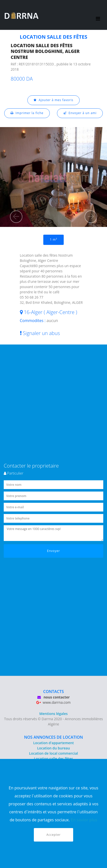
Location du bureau (53, 748)
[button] (16, 217)
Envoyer (53, 551)
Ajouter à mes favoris (53, 100)
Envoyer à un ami (80, 113)
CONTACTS (54, 692)
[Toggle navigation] (98, 15)
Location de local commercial (53, 753)
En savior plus (84, 820)
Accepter (53, 835)
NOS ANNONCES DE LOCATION (54, 737)
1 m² (53, 240)
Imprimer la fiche (27, 113)
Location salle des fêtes (54, 759)
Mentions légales (53, 714)
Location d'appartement (53, 743)
